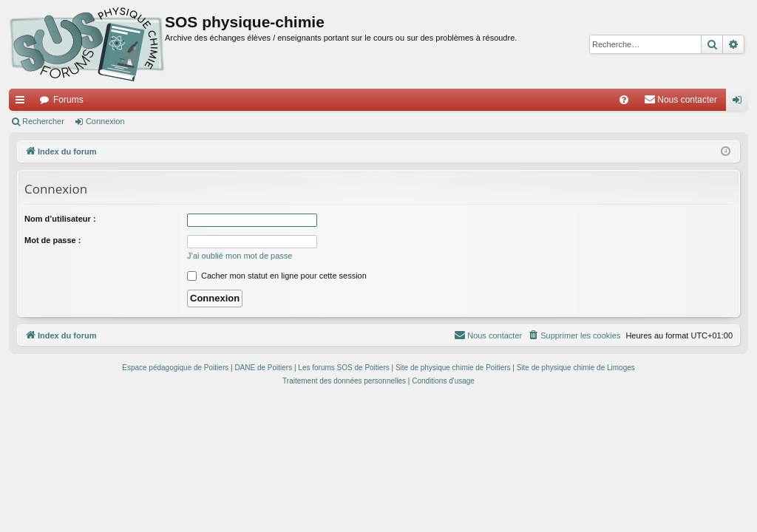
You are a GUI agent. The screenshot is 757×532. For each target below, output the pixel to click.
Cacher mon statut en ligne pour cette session (277, 276)
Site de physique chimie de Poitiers (453, 368)
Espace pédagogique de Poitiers (175, 368)
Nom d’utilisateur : (60, 219)
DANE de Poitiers (263, 368)
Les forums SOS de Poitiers (343, 368)
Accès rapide (23, 103)
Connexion (105, 121)
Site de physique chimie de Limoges (576, 368)
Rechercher (43, 121)
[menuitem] (624, 100)
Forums (68, 100)
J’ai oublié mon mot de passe (240, 256)
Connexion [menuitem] (740, 103)
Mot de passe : (52, 240)
